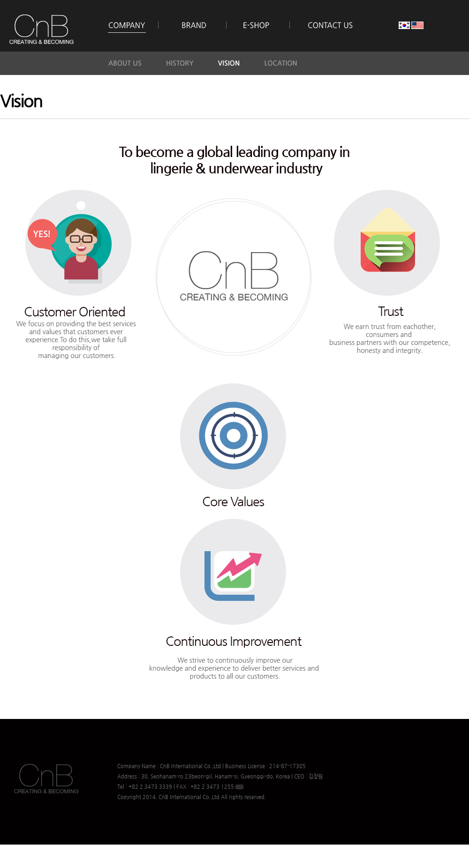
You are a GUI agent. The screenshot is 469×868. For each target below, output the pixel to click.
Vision (21, 101)
